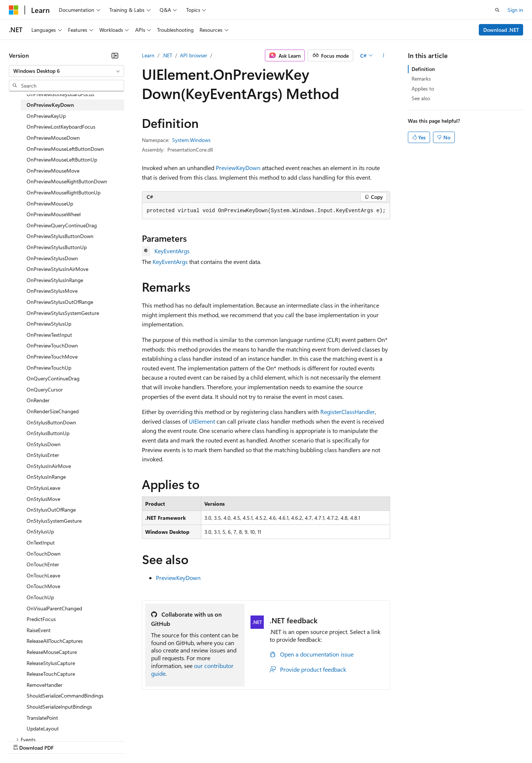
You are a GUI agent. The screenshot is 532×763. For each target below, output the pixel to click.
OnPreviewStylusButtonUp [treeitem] (57, 247)
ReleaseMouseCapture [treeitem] (52, 652)
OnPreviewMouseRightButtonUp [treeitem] (64, 192)
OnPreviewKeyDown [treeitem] (50, 105)
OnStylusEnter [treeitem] (43, 455)
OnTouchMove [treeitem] (43, 586)
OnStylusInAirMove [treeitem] (49, 466)
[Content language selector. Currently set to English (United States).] (43, 723)
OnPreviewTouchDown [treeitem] (52, 345)
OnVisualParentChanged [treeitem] (54, 608)
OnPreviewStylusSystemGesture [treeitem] (63, 313)
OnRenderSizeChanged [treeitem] (53, 411)
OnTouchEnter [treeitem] (43, 564)
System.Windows (191, 140)
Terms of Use (270, 740)
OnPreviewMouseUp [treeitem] (50, 204)
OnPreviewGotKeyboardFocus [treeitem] (60, 94)
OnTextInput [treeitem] (41, 542)
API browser (194, 55)
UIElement (202, 421)
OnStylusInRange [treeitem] (46, 477)
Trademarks (306, 740)
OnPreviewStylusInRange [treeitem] (55, 280)
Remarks (421, 79)
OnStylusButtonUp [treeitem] (48, 433)
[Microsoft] (14, 10)
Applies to (423, 89)
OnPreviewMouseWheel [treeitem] (54, 214)
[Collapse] (115, 55)
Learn (148, 55)
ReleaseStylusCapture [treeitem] (51, 663)
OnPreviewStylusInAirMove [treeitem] (57, 269)
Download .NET (501, 30)
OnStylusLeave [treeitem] (43, 488)
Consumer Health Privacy (212, 740)
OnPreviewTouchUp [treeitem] (49, 368)
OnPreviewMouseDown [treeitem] (53, 138)
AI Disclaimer (24, 740)
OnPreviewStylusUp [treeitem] (49, 324)
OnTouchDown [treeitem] (44, 554)
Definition (423, 69)
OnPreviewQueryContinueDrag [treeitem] (62, 225)
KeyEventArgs (172, 251)
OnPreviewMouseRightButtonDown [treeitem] (67, 181)
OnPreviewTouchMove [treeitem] (52, 357)
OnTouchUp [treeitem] (40, 597)
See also (421, 98)
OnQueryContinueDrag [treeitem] (53, 378)
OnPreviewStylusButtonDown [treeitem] (60, 236)
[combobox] (66, 71)
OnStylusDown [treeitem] (44, 444)
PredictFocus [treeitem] (41, 619)
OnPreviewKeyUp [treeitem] (46, 116)
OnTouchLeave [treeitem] (43, 575)
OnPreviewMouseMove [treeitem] (53, 171)
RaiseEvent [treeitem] (39, 630)
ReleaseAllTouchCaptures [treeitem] (55, 641)
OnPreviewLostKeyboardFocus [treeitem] (61, 127)
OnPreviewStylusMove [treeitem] (52, 291)
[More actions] (384, 55)
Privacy (161, 740)
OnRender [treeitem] (38, 400)
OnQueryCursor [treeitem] (45, 389)
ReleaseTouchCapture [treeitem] (51, 674)
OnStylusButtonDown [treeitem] (51, 422)
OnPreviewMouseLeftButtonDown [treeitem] (65, 149)
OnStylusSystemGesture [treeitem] (54, 521)
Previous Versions (67, 740)
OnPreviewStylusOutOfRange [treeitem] (60, 302)
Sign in (515, 10)
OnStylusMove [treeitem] (43, 499)
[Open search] (497, 10)
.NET (167, 55)
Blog (101, 740)
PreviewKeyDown (238, 168)
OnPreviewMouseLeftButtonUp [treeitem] (62, 160)
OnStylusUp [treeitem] (40, 531)
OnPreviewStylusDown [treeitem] (52, 258)
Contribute (132, 740)
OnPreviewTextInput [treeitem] (49, 335)
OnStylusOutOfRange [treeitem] (51, 510)
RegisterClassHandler (348, 412)
